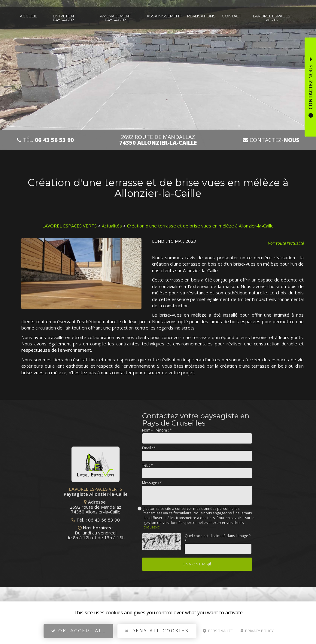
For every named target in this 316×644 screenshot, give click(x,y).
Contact (231, 16)
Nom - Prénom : (157, 430)
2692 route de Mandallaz (158, 140)
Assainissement (164, 16)
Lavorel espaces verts (272, 18)
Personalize (218, 631)
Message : (152, 483)
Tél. (45, 140)
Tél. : (147, 465)
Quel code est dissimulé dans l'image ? (218, 538)
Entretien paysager (63, 18)
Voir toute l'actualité (286, 243)
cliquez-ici (152, 527)
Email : (149, 448)
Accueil (28, 16)
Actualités (112, 226)
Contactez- (271, 140)
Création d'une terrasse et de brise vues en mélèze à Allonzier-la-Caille (200, 226)
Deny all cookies (157, 631)
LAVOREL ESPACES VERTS (70, 226)
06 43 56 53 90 (48, 520)
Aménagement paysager (115, 18)
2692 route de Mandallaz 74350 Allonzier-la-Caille (40, 507)
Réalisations (201, 16)
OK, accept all (78, 631)
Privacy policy (257, 631)
